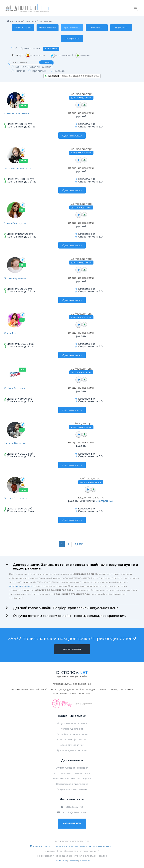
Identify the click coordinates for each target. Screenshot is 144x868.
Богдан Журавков (15, 498)
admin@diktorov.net (72, 812)
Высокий (59, 71)
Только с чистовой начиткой (34, 67)
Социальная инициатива (72, 789)
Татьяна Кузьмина (15, 443)
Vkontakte (61, 860)
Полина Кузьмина (15, 278)
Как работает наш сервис (72, 734)
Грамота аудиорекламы (72, 750)
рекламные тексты (21, 586)
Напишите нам (72, 823)
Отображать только (37, 49)
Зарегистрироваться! (72, 649)
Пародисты (121, 28)
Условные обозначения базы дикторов (30, 21)
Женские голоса (47, 28)
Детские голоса (72, 28)
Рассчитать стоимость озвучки (72, 778)
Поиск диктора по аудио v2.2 (72, 76)
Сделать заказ (72, 135)
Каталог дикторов (72, 729)
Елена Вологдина (15, 223)
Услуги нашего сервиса (72, 723)
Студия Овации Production (72, 768)
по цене (83, 55)
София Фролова (15, 388)
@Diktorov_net (72, 807)
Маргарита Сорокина (18, 168)
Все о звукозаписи (72, 745)
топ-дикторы (35, 55)
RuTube (73, 860)
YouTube (84, 860)
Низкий (20, 71)
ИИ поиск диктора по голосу (72, 773)
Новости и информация (72, 739)
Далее (79, 544)
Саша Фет (10, 333)
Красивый (39, 71)
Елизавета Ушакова (16, 113)
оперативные (60, 55)
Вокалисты (97, 28)
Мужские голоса (23, 28)
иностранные (104, 501)
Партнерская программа (72, 784)
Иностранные (72, 39)
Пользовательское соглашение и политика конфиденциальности (72, 846)
